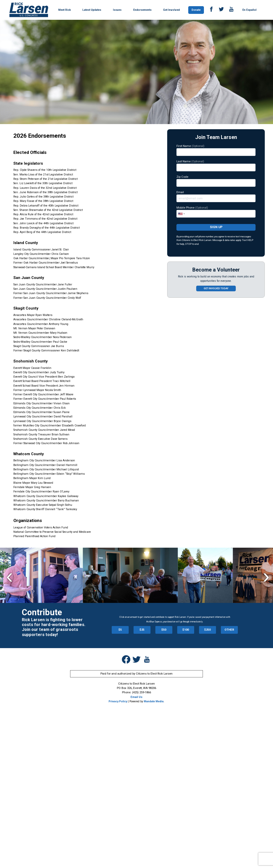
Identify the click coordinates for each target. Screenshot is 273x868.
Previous (10, 576)
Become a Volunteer (216, 270)
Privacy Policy (118, 701)
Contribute (42, 612)
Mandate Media (154, 701)
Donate (196, 10)
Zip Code (216, 181)
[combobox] (181, 214)
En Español (250, 10)
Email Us (136, 697)
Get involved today (216, 288)
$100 (186, 630)
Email (216, 196)
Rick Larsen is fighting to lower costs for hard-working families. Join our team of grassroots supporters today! (54, 627)
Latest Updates (92, 10)
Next (266, 576)
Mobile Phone (216, 212)
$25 (142, 630)
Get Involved (171, 10)
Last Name (216, 165)
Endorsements (142, 10)
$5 (120, 630)
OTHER (229, 630)
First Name (216, 150)
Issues (117, 10)
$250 (207, 630)
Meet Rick (65, 10)
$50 (164, 630)
